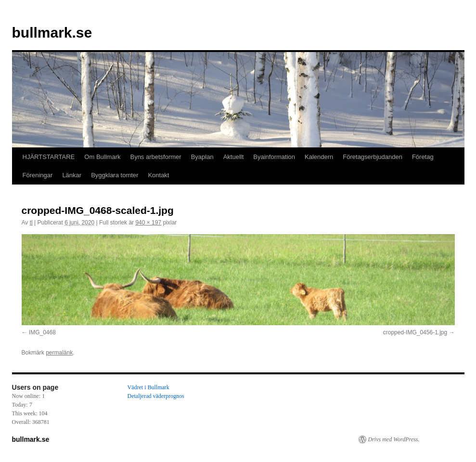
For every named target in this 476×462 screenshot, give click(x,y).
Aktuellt (234, 157)
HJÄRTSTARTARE (49, 157)
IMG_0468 (42, 332)
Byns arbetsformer (155, 157)
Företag (423, 157)
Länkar (72, 175)
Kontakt (158, 175)
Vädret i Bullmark (148, 387)
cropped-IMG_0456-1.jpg (415, 332)
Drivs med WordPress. (394, 439)
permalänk (59, 353)
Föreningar (38, 175)
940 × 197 (148, 223)
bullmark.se (52, 33)
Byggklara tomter (115, 175)
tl (31, 223)
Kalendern (319, 157)
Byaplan (202, 157)
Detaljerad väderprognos (156, 396)
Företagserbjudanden (373, 157)
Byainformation (274, 157)
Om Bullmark (102, 157)
